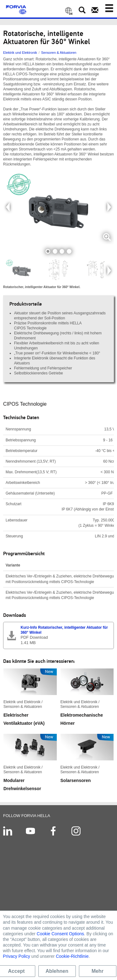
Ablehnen (57, 971)
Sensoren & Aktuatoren (59, 53)
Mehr (97, 971)
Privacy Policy (16, 956)
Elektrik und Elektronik (20, 53)
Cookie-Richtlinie (72, 956)
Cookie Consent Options (61, 934)
